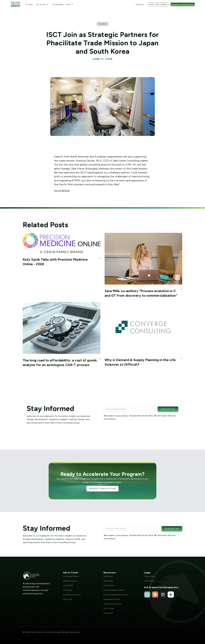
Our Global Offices (71, 576)
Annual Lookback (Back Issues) (116, 595)
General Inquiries (70, 581)
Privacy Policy (150, 576)
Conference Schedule (72, 595)
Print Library (108, 581)
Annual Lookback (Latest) (114, 590)
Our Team (29, 4)
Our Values (68, 590)
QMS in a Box (109, 608)
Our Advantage (58, 4)
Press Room (108, 576)
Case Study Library (158, 4)
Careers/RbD (68, 585)
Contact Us (140, 4)
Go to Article (62, 191)
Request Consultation (183, 5)
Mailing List (68, 599)
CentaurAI (108, 613)
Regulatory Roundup (112, 599)
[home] (15, 4)
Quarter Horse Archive (113, 604)
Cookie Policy (149, 581)
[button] (42, 4)
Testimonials (109, 585)
